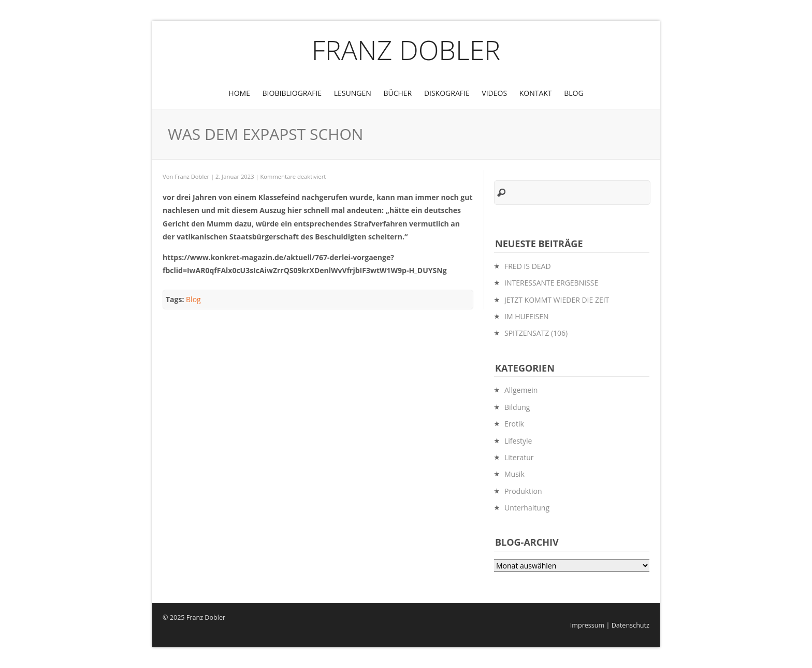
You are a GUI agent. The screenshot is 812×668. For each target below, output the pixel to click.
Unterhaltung (527, 508)
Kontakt (536, 93)
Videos (494, 93)
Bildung (517, 407)
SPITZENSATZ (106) (536, 333)
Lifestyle (518, 441)
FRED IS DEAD (528, 266)
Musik (514, 474)
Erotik (514, 424)
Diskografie (447, 93)
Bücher (397, 93)
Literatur (519, 457)
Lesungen (353, 93)
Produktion (523, 491)
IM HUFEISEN (527, 316)
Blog (574, 93)
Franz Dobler (406, 49)
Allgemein (521, 390)
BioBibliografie (292, 93)
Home (239, 93)
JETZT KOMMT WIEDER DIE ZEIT (557, 300)
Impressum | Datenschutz (610, 625)
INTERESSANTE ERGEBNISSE (551, 283)
